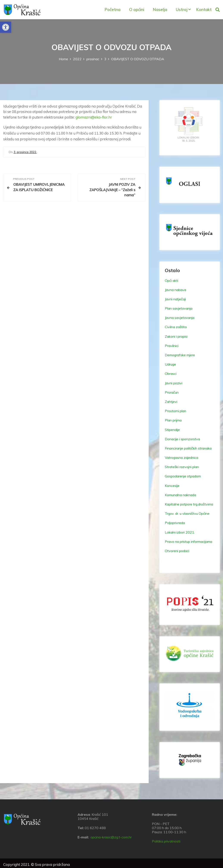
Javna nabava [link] (175, 290)
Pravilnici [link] (172, 346)
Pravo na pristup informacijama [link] (189, 542)
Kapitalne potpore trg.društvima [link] (189, 504)
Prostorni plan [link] (175, 411)
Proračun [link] (172, 392)
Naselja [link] (160, 10)
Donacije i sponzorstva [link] (182, 439)
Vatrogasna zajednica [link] (182, 458)
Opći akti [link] (172, 280)
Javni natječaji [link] (175, 299)
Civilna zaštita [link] (176, 327)
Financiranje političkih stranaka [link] (188, 448)
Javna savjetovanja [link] (180, 318)
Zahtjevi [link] (171, 402)
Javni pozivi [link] (174, 383)
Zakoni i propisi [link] (176, 336)
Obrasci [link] (171, 374)
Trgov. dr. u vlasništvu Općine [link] (187, 513)
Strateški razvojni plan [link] (182, 467)
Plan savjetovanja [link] (179, 308)
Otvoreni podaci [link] (177, 551)
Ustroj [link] (182, 10)
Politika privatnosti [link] (166, 841)
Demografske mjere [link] (180, 355)
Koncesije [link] (172, 486)
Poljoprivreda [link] (175, 523)
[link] (6, 27)
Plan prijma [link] (173, 420)
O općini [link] (137, 10)
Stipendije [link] (172, 430)
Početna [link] (112, 10)
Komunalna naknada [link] (180, 495)
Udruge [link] (170, 364)
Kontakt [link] (204, 10)
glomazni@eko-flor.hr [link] (94, 117)
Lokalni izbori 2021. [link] (180, 532)
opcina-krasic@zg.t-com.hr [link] (111, 837)
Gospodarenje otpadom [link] (183, 476)
